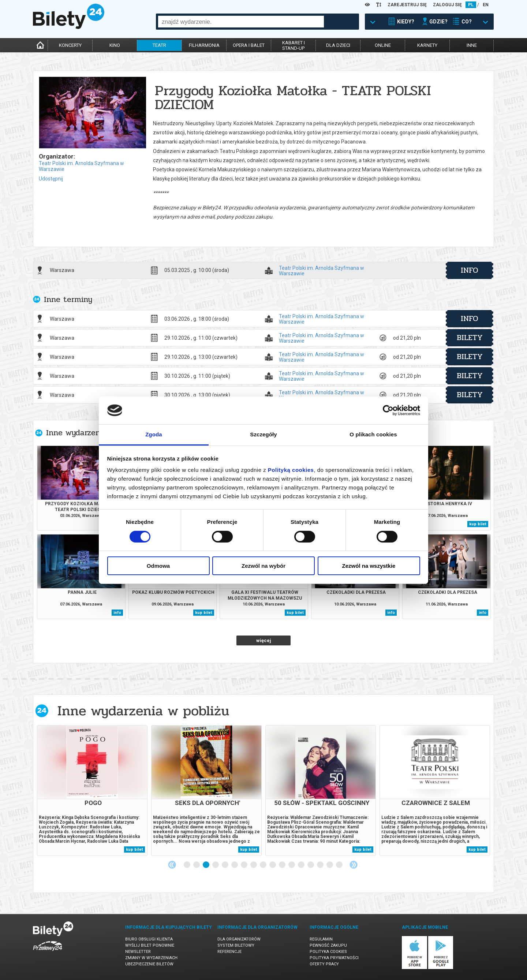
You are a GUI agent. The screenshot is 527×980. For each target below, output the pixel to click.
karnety (427, 45)
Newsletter (138, 952)
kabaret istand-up (294, 45)
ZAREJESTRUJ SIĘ (407, 5)
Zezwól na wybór (263, 566)
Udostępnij (51, 179)
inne (472, 45)
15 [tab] (321, 865)
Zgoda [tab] (154, 434)
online (383, 45)
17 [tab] (340, 865)
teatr (159, 45)
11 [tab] (283, 865)
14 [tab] (311, 865)
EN (486, 5)
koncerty (70, 45)
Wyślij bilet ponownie (150, 945)
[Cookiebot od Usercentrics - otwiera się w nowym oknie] (388, 410)
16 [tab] (330, 865)
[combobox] (241, 22)
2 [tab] (197, 865)
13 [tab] (302, 865)
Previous (172, 865)
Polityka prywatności (334, 958)
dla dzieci (338, 45)
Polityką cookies (291, 470)
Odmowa (158, 566)
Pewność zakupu (328, 945)
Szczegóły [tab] (263, 434)
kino (115, 45)
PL (471, 5)
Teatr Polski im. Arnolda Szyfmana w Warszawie (322, 271)
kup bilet (478, 524)
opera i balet (249, 45)
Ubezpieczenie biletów (149, 964)
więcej (264, 640)
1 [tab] (187, 865)
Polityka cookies (328, 952)
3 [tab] (206, 865)
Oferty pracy (324, 964)
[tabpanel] (92, 791)
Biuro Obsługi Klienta (149, 939)
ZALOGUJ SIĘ (447, 5)
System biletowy (236, 945)
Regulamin (321, 939)
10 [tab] (273, 865)
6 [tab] (235, 865)
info (470, 270)
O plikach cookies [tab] (373, 434)
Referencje (229, 952)
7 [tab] (244, 865)
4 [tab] (216, 865)
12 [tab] (292, 865)
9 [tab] (263, 865)
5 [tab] (225, 865)
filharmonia (204, 45)
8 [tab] (254, 865)
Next (354, 865)
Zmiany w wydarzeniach (151, 958)
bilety (470, 338)
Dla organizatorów (239, 939)
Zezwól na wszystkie (369, 566)
